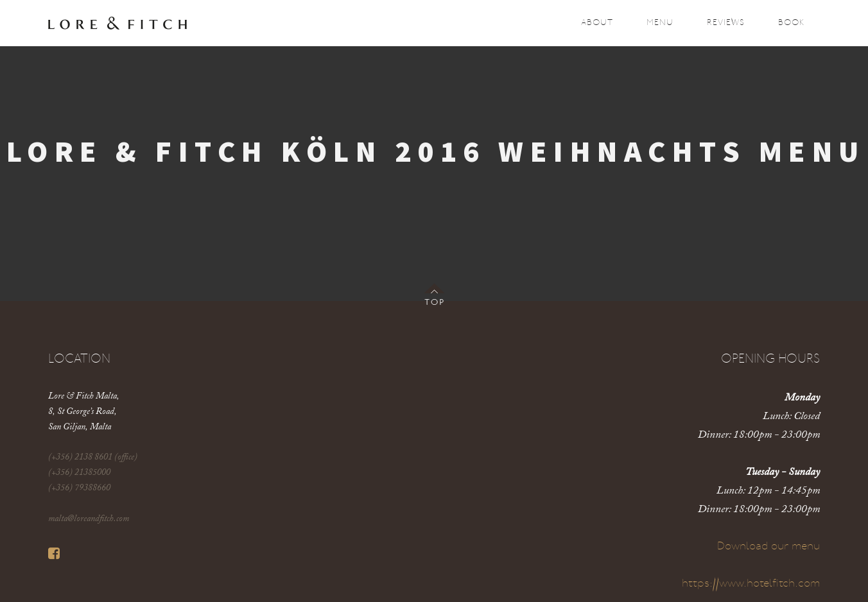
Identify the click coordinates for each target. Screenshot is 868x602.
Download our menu (768, 546)
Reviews (726, 23)
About (597, 23)
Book (791, 23)
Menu (660, 23)
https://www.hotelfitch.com (751, 584)
